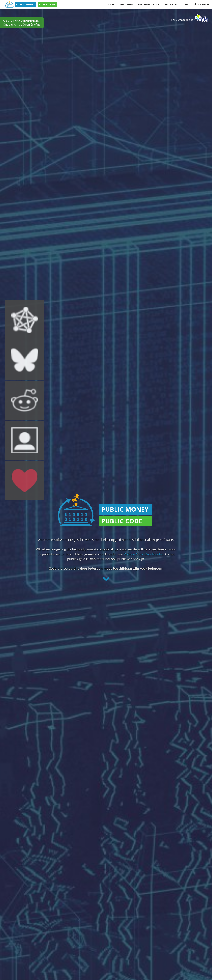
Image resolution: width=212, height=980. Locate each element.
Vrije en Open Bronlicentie (143, 554)
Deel (185, 4)
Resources (171, 4)
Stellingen (126, 4)
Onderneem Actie (149, 4)
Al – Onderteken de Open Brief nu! (22, 23)
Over (111, 4)
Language (201, 4)
